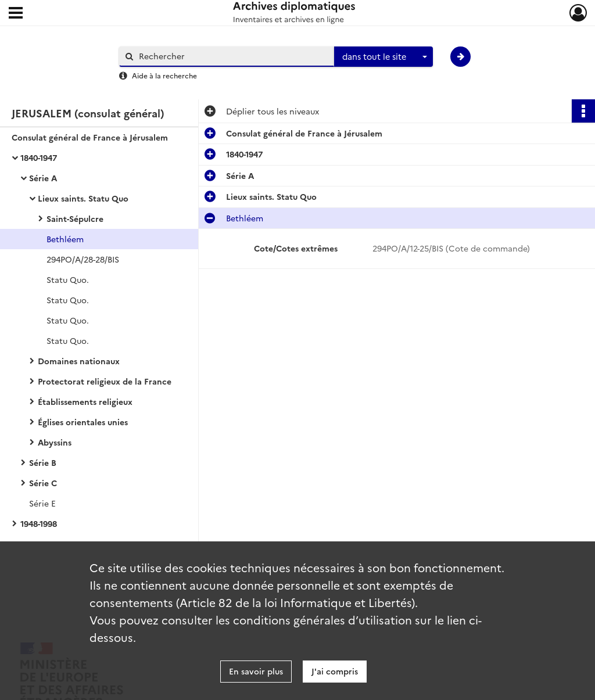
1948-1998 (39, 523)
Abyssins (55, 442)
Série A (43, 178)
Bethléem (65, 239)
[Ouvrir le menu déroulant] (16, 14)
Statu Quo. (68, 279)
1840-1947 (39, 157)
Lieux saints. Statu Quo (83, 198)
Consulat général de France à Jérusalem (90, 137)
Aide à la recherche (164, 75)
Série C (43, 483)
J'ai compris (335, 671)
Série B (43, 462)
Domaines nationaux (79, 361)
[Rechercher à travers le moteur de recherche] (232, 56)
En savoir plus (256, 671)
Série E (42, 503)
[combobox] (383, 57)
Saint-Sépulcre (75, 218)
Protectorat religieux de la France (105, 381)
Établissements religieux (85, 401)
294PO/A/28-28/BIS (83, 259)
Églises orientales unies (83, 422)
